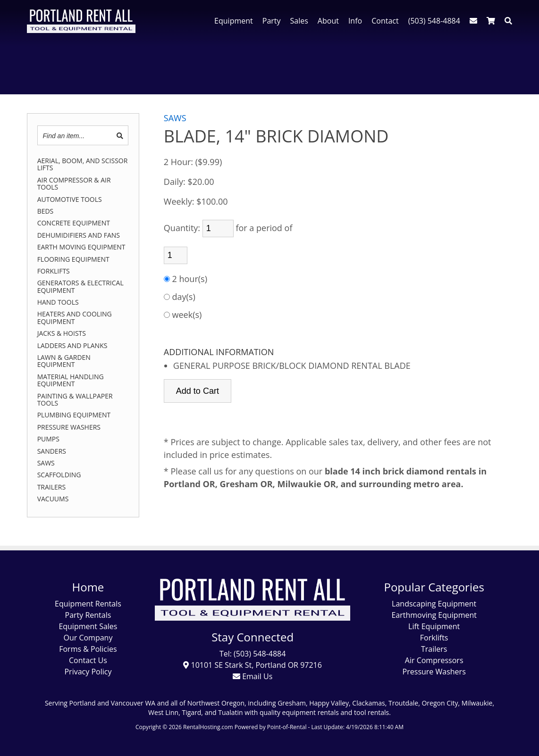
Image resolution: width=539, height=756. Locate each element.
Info (355, 21)
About (328, 21)
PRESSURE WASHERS (69, 427)
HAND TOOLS (58, 302)
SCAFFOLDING (59, 475)
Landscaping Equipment (434, 604)
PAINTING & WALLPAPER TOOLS (75, 400)
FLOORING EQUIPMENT (73, 259)
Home (88, 587)
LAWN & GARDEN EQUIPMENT (64, 361)
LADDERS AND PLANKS (72, 345)
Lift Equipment (434, 626)
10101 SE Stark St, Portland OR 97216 (253, 665)
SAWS (46, 463)
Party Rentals (88, 615)
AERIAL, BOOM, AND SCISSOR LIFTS (83, 164)
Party (272, 21)
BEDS (46, 211)
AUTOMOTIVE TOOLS (70, 199)
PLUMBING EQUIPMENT (74, 415)
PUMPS (48, 439)
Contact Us (88, 660)
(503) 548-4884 (434, 21)
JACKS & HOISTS (62, 333)
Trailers (434, 649)
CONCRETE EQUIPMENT (74, 223)
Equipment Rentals (88, 604)
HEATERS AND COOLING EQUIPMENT (75, 318)
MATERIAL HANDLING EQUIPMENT (71, 380)
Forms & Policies (88, 649)
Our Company (88, 638)
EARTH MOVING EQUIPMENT (81, 247)
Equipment (234, 21)
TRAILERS (52, 487)
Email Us (253, 676)
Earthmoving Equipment (434, 615)
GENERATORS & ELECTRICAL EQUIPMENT (80, 287)
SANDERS (52, 451)
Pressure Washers (434, 672)
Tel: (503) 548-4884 (253, 654)
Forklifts (434, 638)
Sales (299, 21)
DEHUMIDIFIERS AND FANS (79, 235)
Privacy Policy (88, 672)
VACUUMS (53, 499)
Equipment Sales (88, 626)
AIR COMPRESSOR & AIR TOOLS (74, 184)
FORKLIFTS (54, 271)
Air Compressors (434, 660)
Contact (385, 21)
